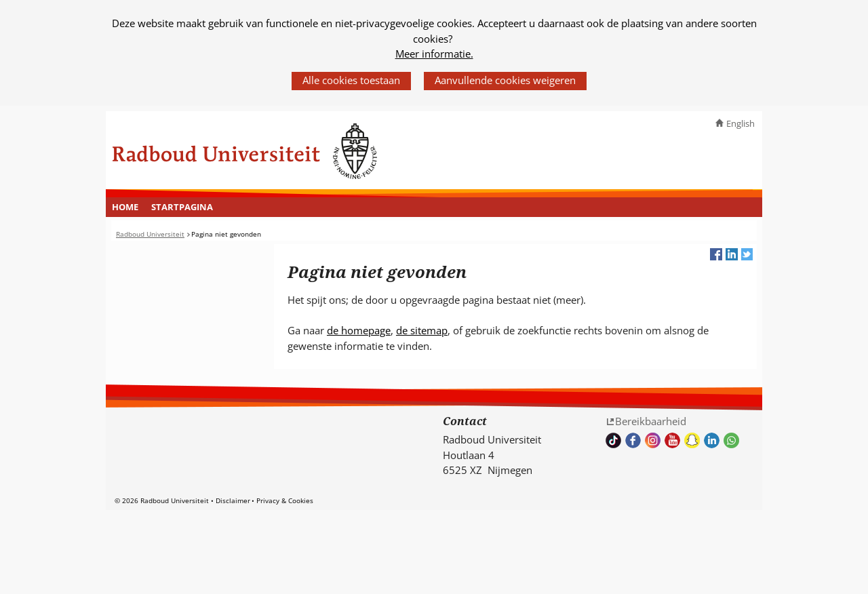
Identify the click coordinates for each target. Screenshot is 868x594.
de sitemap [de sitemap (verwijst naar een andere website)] (422, 330)
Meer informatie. (434, 54)
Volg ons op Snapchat (692, 440)
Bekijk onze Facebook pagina (633, 440)
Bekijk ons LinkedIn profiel (712, 440)
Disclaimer (233, 500)
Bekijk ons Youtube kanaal (672, 440)
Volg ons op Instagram (653, 440)
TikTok (613, 440)
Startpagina (182, 207)
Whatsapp (731, 440)
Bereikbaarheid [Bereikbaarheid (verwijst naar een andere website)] (651, 421)
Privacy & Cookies (285, 500)
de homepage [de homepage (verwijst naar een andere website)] (359, 330)
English (741, 123)
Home (125, 207)
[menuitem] (125, 207)
